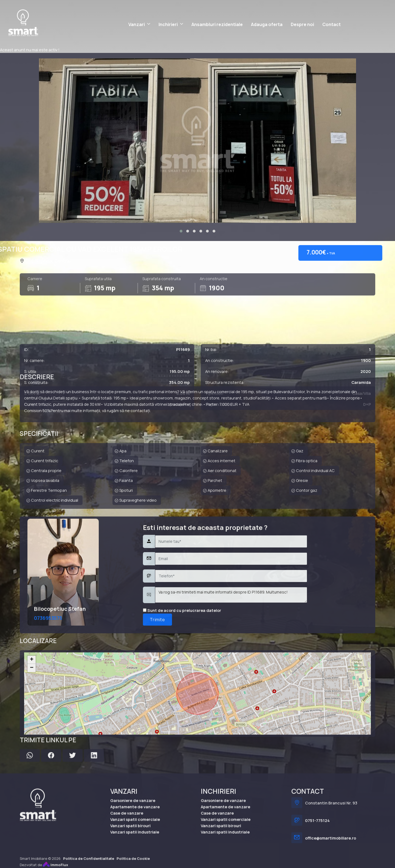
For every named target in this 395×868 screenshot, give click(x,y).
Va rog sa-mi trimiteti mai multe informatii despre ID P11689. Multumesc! (231, 694)
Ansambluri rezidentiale (217, 24)
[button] (181, 231)
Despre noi (302, 24)
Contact (331, 24)
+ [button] (32, 744)
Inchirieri (168, 24)
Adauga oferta (267, 24)
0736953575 (48, 717)
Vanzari (137, 24)
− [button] (32, 752)
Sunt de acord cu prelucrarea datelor (182, 709)
